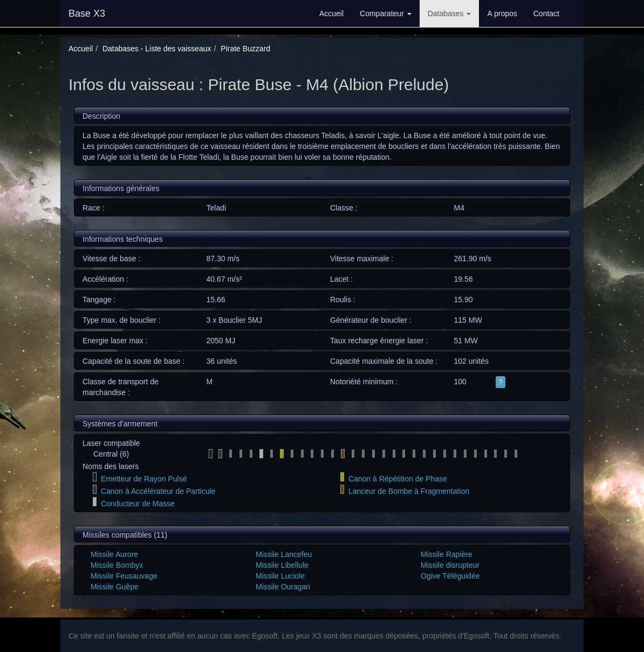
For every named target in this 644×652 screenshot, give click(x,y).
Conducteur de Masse (138, 504)
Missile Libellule (282, 565)
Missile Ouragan (283, 587)
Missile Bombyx (117, 565)
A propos (502, 13)
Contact (546, 13)
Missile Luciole (280, 576)
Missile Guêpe (115, 587)
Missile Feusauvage (124, 576)
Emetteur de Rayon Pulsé (144, 479)
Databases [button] (450, 13)
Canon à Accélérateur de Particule (158, 491)
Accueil (331, 13)
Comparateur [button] (386, 13)
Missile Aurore (114, 554)
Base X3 (87, 13)
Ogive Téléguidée (450, 576)
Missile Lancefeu (284, 554)
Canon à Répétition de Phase (398, 479)
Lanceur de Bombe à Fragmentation (409, 491)
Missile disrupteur (450, 565)
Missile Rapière (447, 554)
